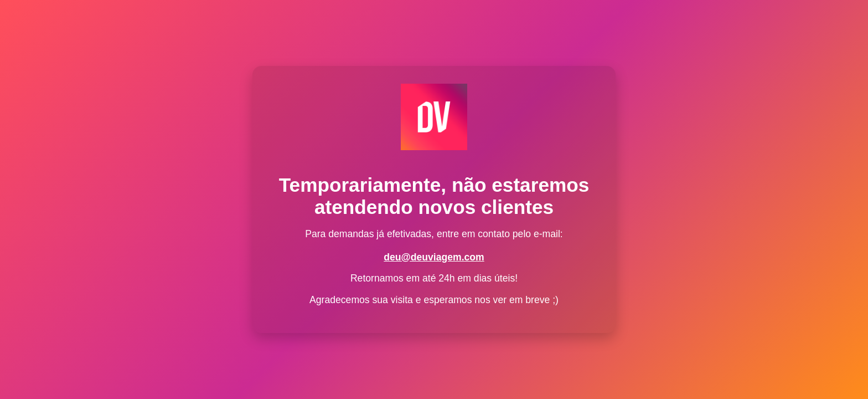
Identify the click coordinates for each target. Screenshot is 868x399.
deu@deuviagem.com (434, 257)
